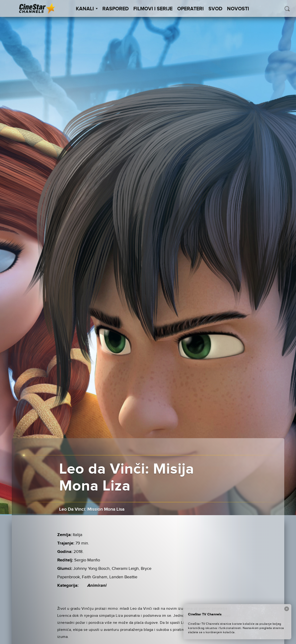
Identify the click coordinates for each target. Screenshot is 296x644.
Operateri (190, 9)
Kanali (87, 9)
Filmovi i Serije (153, 9)
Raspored (115, 9)
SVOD (215, 9)
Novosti (238, 9)
